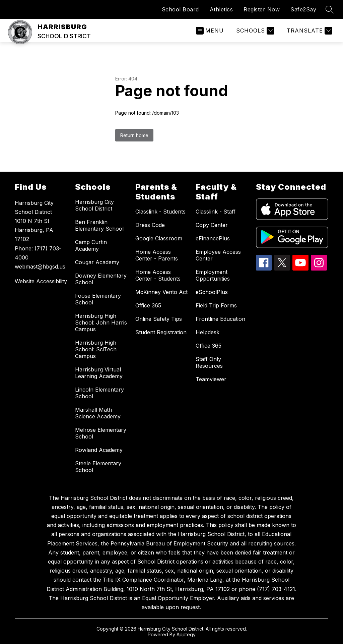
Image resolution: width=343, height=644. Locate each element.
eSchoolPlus (212, 292)
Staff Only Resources (209, 362)
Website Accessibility (41, 281)
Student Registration (161, 332)
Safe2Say (303, 9)
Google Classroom (159, 238)
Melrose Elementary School (101, 433)
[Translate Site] (309, 31)
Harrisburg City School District (94, 205)
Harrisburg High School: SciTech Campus (96, 349)
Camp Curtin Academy (91, 245)
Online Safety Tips (159, 319)
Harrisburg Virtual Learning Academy (99, 373)
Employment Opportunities (213, 275)
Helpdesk (208, 332)
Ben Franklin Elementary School (99, 225)
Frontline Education (220, 319)
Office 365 (148, 305)
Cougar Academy (97, 262)
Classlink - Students (160, 212)
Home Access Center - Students (158, 275)
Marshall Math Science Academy (98, 413)
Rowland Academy (99, 450)
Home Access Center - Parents (157, 255)
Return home (134, 135)
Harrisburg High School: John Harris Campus (101, 323)
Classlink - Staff (216, 212)
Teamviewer (211, 379)
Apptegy (186, 634)
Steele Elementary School (98, 467)
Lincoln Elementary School (99, 393)
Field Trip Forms (216, 305)
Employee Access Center (218, 255)
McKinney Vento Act (161, 292)
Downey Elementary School (101, 279)
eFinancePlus (213, 238)
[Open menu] (210, 31)
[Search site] (330, 9)
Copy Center (212, 225)
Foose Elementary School (98, 299)
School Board (180, 9)
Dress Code (150, 225)
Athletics (221, 9)
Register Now (262, 9)
